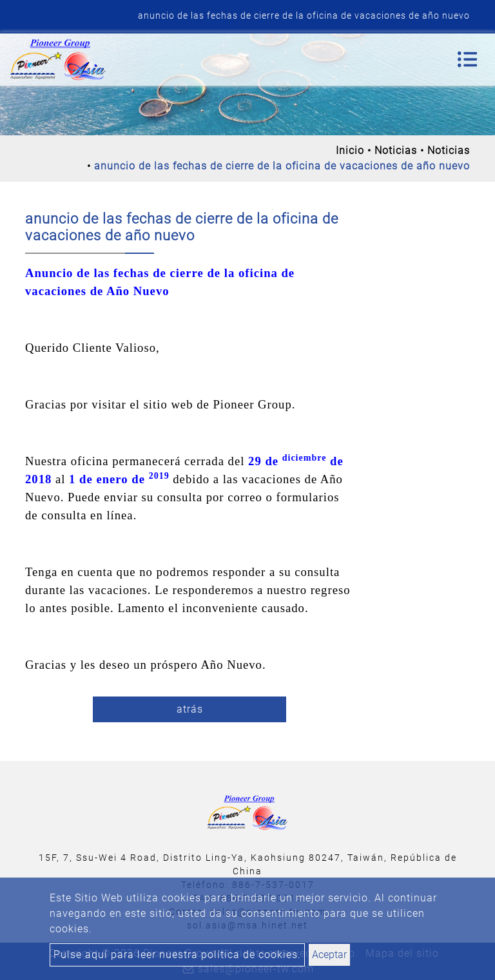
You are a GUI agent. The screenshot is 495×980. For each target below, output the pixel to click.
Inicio (350, 150)
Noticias (396, 150)
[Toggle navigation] (467, 59)
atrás (190, 709)
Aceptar (329, 955)
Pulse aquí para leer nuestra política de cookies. (177, 955)
